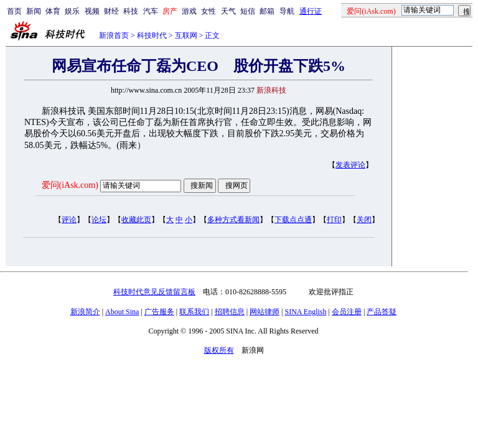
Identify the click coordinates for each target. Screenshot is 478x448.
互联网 (186, 35)
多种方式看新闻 (233, 220)
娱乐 (72, 11)
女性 (209, 11)
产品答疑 (382, 312)
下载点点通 (293, 220)
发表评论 (350, 165)
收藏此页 (136, 220)
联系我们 (194, 312)
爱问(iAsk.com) (70, 185)
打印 (334, 220)
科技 (131, 11)
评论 (69, 220)
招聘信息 (230, 312)
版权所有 (219, 350)
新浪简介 (85, 312)
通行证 (311, 11)
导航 (287, 11)
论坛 (99, 220)
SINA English (305, 312)
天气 (228, 11)
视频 (92, 11)
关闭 (364, 220)
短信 (248, 11)
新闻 (34, 11)
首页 (14, 11)
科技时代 (152, 35)
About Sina (122, 312)
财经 (111, 11)
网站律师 (265, 312)
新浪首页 (114, 35)
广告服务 (159, 312)
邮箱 (267, 11)
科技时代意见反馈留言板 (154, 292)
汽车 (151, 11)
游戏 (189, 11)
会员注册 (347, 312)
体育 (53, 11)
